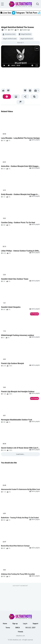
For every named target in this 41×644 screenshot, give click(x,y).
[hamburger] (2, 4)
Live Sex (6, 13)
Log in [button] (25, 624)
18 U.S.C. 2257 (30, 628)
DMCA (18, 628)
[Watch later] (30, 91)
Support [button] (35, 624)
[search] (38, 4)
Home (5, 624)
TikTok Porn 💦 (33, 13)
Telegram (18, 13)
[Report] (21, 102)
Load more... (20, 454)
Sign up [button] (15, 624)
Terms (8, 628)
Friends (20, 632)
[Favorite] (25, 91)
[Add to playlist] (37, 91)
